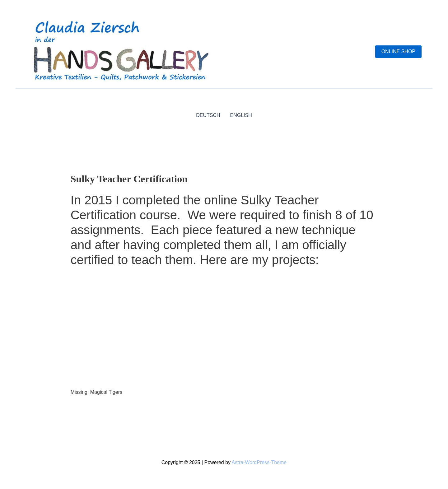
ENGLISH (241, 115)
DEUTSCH (208, 115)
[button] (398, 52)
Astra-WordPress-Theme (259, 462)
